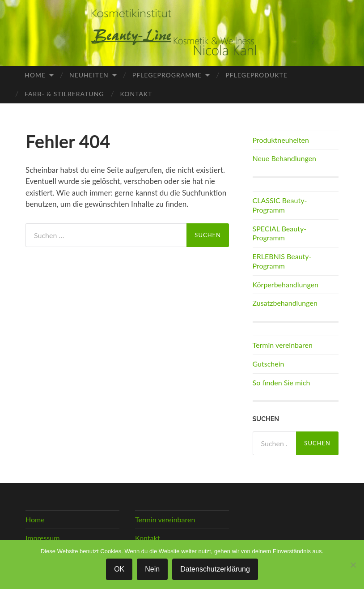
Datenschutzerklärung (215, 569)
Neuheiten (89, 75)
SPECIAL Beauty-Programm (280, 233)
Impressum (42, 538)
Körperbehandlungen (286, 284)
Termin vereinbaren (283, 345)
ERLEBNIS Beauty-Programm (282, 261)
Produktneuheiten (281, 140)
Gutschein (269, 364)
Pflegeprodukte (256, 75)
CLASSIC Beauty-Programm (280, 205)
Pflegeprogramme (167, 75)
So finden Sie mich (281, 382)
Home (35, 75)
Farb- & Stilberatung (64, 94)
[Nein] (353, 565)
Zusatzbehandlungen (285, 303)
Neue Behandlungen (285, 158)
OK (119, 569)
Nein (152, 569)
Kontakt (136, 94)
